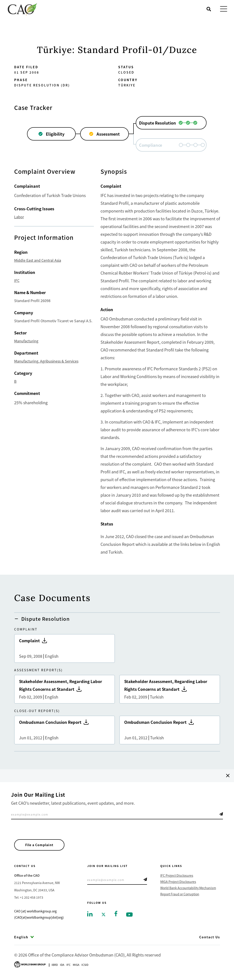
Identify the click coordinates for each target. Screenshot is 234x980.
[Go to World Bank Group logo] (30, 965)
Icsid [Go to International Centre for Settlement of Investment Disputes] (85, 966)
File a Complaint (41, 845)
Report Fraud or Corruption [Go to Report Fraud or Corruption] (180, 895)
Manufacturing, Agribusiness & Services (46, 361)
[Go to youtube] (129, 915)
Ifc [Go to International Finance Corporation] (69, 966)
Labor (19, 217)
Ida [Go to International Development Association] (62, 966)
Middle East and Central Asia (38, 260)
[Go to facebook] (116, 914)
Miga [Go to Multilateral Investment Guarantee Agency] (76, 966)
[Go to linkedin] (90, 915)
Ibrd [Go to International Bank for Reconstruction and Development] (55, 966)
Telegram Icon (221, 814)
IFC (17, 280)
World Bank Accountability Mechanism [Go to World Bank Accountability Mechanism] (188, 889)
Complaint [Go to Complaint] (65, 648)
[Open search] (209, 9)
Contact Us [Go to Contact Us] (210, 938)
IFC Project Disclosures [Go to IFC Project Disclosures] (177, 877)
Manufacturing (26, 341)
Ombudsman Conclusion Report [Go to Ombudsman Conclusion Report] (65, 730)
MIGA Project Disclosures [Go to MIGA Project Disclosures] (178, 883)
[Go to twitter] (103, 915)
